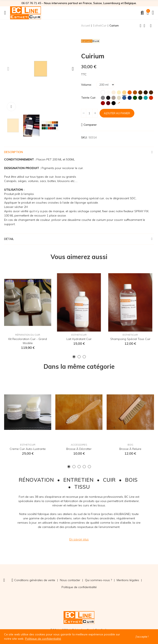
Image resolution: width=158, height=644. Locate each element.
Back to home (146, 26)
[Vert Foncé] (140, 98)
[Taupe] (114, 98)
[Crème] (114, 92)
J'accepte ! (142, 637)
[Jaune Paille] (124, 92)
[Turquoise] (146, 98)
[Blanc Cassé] (108, 92)
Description (13, 152)
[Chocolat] (151, 92)
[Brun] (146, 92)
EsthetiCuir (79, 335)
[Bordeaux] (108, 103)
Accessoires (79, 445)
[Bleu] (124, 98)
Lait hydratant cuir (79, 339)
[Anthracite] (108, 98)
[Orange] (130, 92)
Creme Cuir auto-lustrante (28, 449)
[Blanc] (103, 92)
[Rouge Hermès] (103, 103)
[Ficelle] (119, 98)
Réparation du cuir (28, 335)
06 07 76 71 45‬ (31, 3)
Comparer (90, 125)
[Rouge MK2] (151, 98)
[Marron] (140, 92)
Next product (151, 26)
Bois (130, 445)
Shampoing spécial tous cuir (130, 339)
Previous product (141, 26)
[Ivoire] (119, 92)
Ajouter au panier (117, 113)
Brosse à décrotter (79, 449)
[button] (8, 69)
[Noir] (114, 103)
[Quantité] (89, 113)
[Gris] (103, 98)
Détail (9, 239)
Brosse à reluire (130, 449)
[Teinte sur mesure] (119, 103)
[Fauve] (135, 92)
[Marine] (130, 98)
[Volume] (106, 85)
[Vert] (135, 98)
